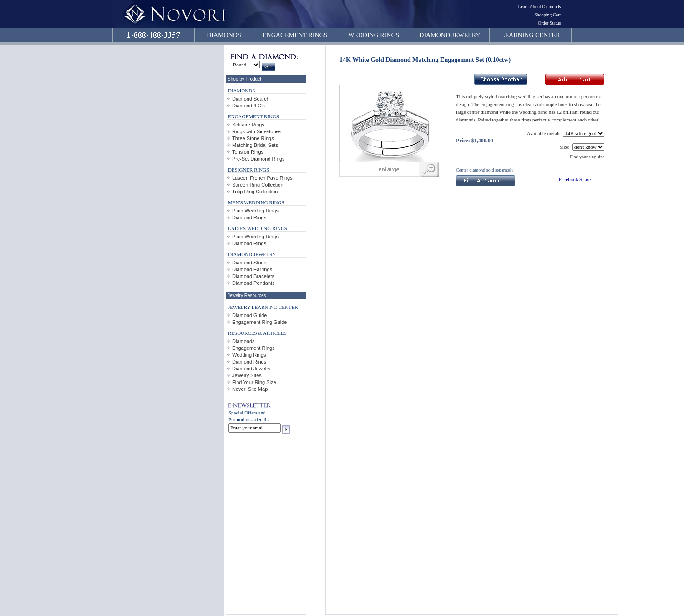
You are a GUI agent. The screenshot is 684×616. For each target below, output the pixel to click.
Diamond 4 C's (248, 106)
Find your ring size (587, 157)
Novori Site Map (250, 389)
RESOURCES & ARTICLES (257, 333)
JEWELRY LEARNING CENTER (263, 307)
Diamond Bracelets (253, 276)
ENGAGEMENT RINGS (295, 35)
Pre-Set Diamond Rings (258, 159)
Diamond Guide (249, 315)
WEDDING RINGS (374, 35)
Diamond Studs (249, 263)
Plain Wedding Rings (255, 211)
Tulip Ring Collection (255, 192)
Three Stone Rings (253, 138)
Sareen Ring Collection (258, 185)
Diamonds (243, 341)
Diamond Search (251, 99)
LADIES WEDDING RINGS (258, 228)
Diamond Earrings (252, 269)
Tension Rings (248, 152)
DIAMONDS (224, 35)
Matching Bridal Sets (255, 145)
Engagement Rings (253, 348)
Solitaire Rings (248, 125)
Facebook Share (575, 179)
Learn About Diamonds (539, 7)
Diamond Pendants (253, 283)
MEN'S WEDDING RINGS (256, 202)
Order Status (549, 23)
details (262, 419)
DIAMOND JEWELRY (450, 35)
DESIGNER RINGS (248, 170)
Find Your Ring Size (254, 382)
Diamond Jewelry (251, 369)
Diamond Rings (249, 217)
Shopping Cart (547, 15)
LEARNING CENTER (531, 35)
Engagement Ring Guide (259, 322)
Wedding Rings (249, 355)
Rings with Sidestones (257, 131)
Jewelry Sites (247, 375)
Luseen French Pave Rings (262, 178)
